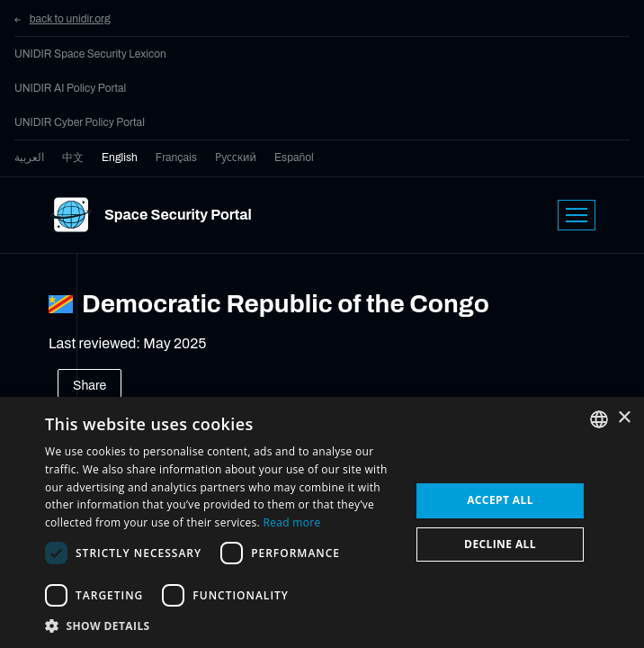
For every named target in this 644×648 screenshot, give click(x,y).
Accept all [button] (500, 500)
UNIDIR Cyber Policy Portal (80, 122)
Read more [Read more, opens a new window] (291, 522)
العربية (29, 157)
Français (176, 157)
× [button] (624, 418)
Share (89, 386)
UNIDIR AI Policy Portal (70, 88)
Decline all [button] (500, 544)
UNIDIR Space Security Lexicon (90, 54)
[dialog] (322, 522)
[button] (222, 625)
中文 (73, 157)
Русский (236, 157)
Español (294, 157)
